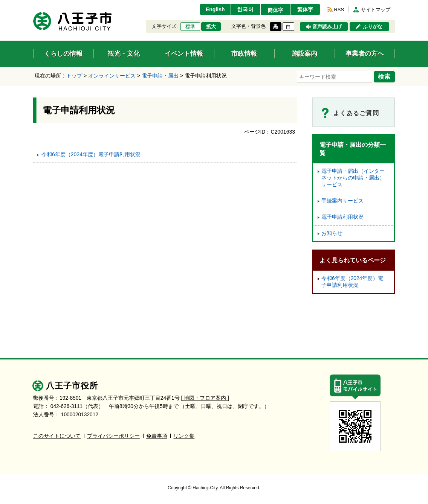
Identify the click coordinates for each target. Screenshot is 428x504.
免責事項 (157, 436)
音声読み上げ (327, 27)
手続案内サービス (342, 201)
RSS (339, 10)
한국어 (245, 9)
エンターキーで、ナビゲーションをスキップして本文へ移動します (33, 5)
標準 (190, 27)
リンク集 (184, 436)
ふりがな (373, 27)
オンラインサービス (112, 76)
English (215, 9)
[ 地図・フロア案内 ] (205, 398)
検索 (384, 76)
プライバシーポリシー (113, 436)
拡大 (211, 27)
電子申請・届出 (160, 76)
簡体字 (275, 10)
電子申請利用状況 (342, 217)
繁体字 (305, 9)
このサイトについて (57, 436)
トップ (74, 76)
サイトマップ (376, 10)
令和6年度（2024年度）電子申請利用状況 (91, 154)
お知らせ (332, 233)
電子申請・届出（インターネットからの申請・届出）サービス (353, 178)
